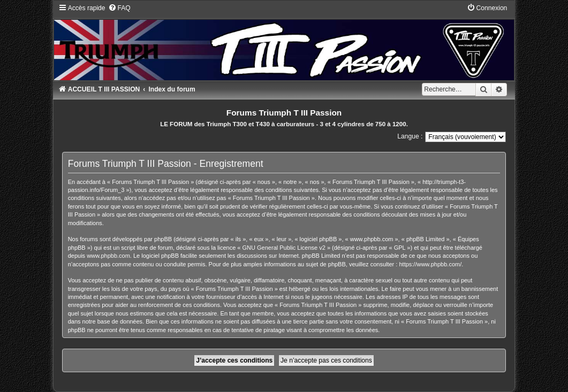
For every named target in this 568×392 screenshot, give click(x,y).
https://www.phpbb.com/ (430, 264)
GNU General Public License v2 (284, 248)
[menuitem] (119, 8)
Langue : (410, 136)
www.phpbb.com (108, 256)
